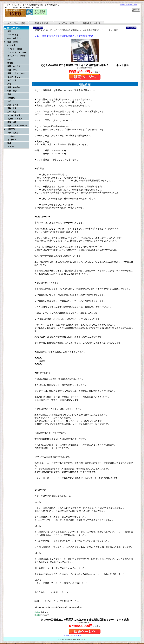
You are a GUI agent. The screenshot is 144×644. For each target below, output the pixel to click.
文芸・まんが (13, 105)
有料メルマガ (41, 23)
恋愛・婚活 (12, 122)
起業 (9, 31)
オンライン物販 (66, 23)
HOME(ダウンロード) (43, 30)
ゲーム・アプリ (14, 115)
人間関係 (11, 129)
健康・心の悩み (14, 87)
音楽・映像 (12, 108)
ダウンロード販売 (16, 23)
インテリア (12, 140)
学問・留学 (12, 91)
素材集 (10, 63)
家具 (9, 143)
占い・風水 (12, 112)
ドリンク (11, 147)
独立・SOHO (13, 42)
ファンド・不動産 (15, 49)
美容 (9, 84)
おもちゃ (11, 136)
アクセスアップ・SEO (17, 52)
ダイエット (12, 80)
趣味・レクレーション (16, 73)
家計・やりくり (14, 66)
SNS (9, 59)
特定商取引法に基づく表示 (128, 5)
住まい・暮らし (14, 77)
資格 (9, 94)
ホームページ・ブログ (16, 56)
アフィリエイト (14, 35)
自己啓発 (11, 98)
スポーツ (11, 101)
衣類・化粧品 (13, 133)
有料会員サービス (92, 23)
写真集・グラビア (15, 119)
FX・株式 (11, 45)
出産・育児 (12, 70)
